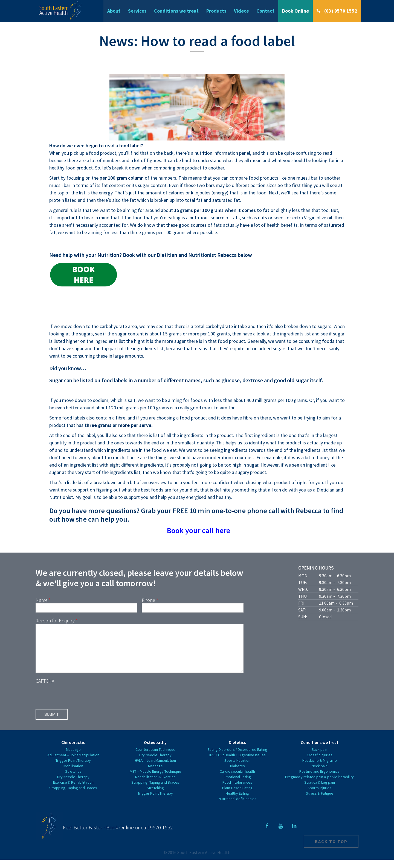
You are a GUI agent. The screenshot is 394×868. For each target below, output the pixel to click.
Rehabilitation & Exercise (155, 785)
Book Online (296, 11)
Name (43, 600)
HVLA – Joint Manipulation (155, 769)
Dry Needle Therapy (73, 785)
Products (216, 11)
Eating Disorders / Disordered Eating (237, 758)
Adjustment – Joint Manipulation (73, 763)
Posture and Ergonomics (319, 780)
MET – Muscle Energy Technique (155, 780)
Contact (265, 11)
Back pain (319, 758)
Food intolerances (237, 791)
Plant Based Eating (237, 796)
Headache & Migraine (320, 769)
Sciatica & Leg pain (320, 791)
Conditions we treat (176, 11)
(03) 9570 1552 (340, 11)
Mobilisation (73, 774)
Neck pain (320, 774)
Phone (150, 600)
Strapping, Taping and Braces (73, 796)
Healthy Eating (237, 801)
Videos (241, 11)
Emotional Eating (237, 785)
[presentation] (77, 703)
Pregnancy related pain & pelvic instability (319, 785)
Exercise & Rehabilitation (73, 791)
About (114, 11)
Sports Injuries (319, 796)
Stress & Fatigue (320, 801)
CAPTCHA (45, 689)
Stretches (73, 780)
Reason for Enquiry (57, 621)
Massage (73, 758)
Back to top (331, 850)
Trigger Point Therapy (73, 769)
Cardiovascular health (237, 780)
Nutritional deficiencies (237, 807)
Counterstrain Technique (155, 758)
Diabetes (237, 774)
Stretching (155, 796)
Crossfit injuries (320, 763)
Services (137, 11)
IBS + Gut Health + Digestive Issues (237, 763)
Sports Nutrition (237, 769)
